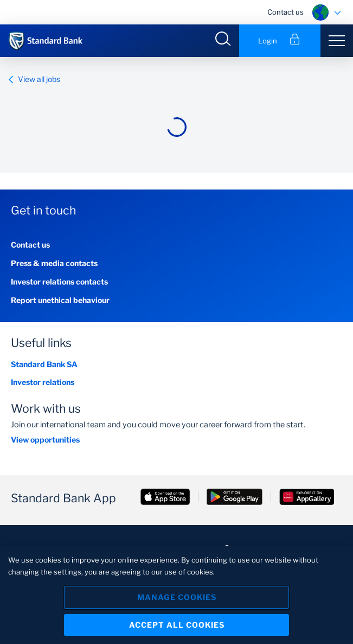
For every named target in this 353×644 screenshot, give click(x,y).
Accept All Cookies (177, 625)
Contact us (285, 12)
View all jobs (34, 79)
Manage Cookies (177, 597)
